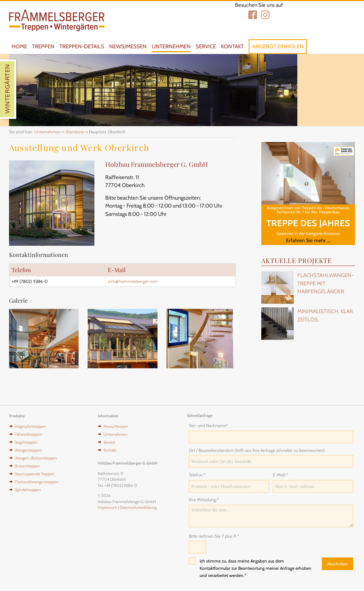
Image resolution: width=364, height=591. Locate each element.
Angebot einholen (278, 46)
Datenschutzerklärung (138, 507)
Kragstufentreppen (30, 426)
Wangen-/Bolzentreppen (36, 458)
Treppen (43, 46)
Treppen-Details (82, 46)
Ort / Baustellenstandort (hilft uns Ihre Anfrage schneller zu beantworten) (257, 450)
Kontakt (232, 46)
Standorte (75, 132)
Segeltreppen (26, 442)
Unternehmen (171, 46)
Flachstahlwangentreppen (37, 482)
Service (206, 46)
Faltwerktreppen (28, 434)
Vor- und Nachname (208, 425)
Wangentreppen (28, 450)
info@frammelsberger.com (133, 281)
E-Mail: (282, 475)
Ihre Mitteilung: (204, 499)
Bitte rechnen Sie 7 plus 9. (214, 536)
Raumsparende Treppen (35, 474)
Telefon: (198, 475)
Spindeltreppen (28, 490)
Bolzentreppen (27, 466)
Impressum (107, 507)
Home (19, 46)
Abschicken (338, 564)
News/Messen (128, 46)
